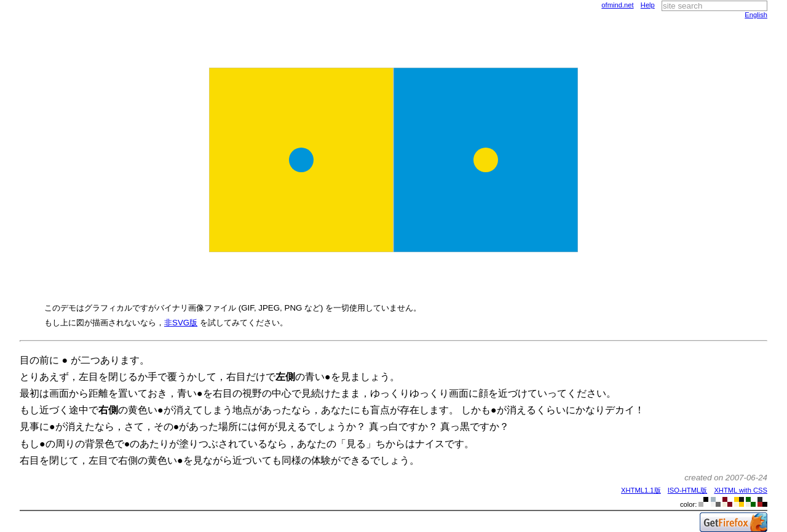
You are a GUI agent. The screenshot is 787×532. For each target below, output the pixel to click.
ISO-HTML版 (687, 490)
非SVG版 (181, 323)
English (756, 15)
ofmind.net (617, 5)
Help (648, 5)
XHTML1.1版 (641, 490)
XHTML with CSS (741, 490)
